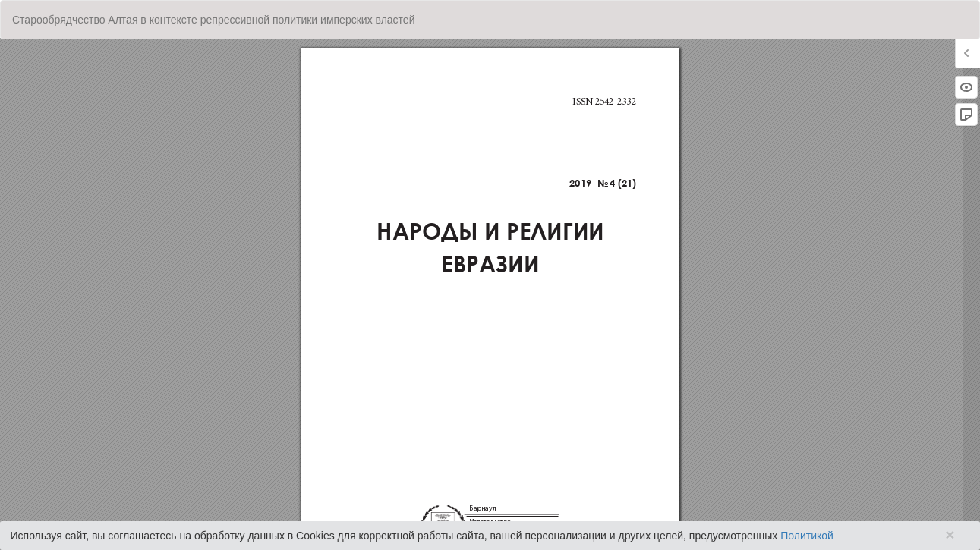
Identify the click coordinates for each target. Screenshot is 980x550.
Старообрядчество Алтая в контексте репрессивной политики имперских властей (213, 20)
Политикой (807, 536)
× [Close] (950, 534)
